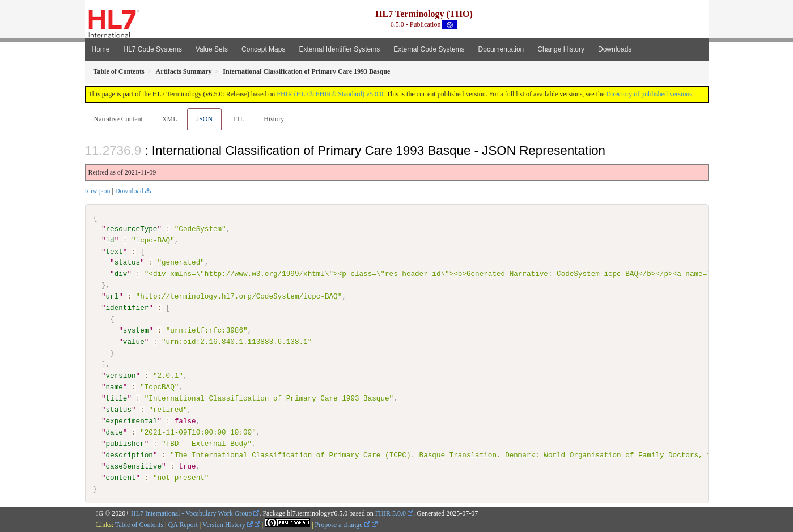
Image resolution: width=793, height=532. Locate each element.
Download (129, 191)
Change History (561, 49)
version (121, 376)
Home (101, 49)
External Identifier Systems (339, 49)
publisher (125, 443)
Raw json (98, 191)
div (121, 274)
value (134, 342)
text (115, 251)
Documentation (501, 49)
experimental (132, 421)
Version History (228, 525)
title (117, 398)
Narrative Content (118, 119)
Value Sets (212, 49)
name (115, 387)
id (110, 240)
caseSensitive (134, 466)
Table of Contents (139, 525)
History (274, 119)
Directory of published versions (649, 94)
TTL (238, 119)
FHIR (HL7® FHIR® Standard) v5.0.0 (330, 94)
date (115, 432)
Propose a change (343, 525)
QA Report (183, 525)
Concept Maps (263, 49)
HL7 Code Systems (153, 49)
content (121, 477)
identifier (128, 308)
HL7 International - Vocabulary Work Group (191, 513)
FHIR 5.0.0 (391, 513)
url (113, 296)
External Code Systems (429, 49)
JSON (204, 119)
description (130, 454)
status (127, 262)
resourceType (132, 229)
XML (170, 119)
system (136, 330)
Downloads (615, 49)
